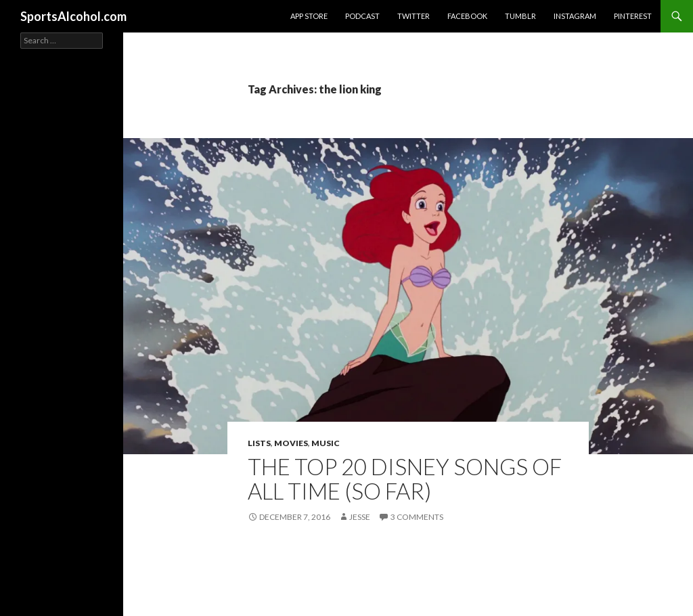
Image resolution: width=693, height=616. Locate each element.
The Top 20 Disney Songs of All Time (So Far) (405, 479)
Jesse (360, 517)
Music (326, 443)
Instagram (575, 16)
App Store (309, 16)
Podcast (362, 16)
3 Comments (417, 517)
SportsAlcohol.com (73, 16)
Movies (291, 443)
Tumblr (520, 16)
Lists (259, 443)
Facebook (467, 16)
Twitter (413, 16)
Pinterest (633, 16)
